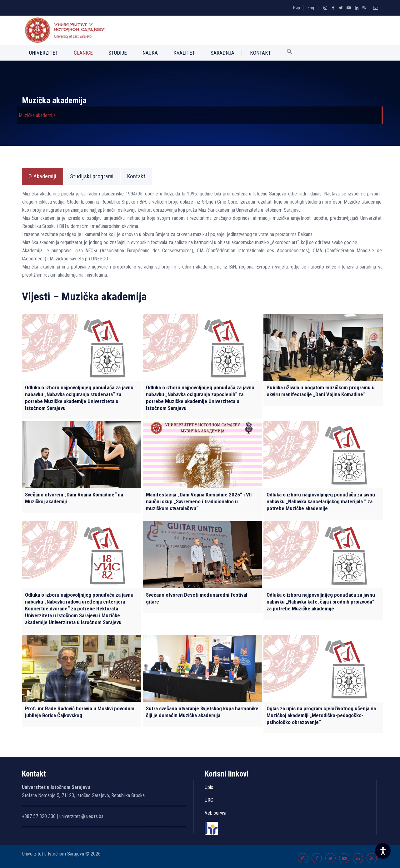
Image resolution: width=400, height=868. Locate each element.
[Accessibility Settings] (383, 851)
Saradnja (222, 53)
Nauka (150, 53)
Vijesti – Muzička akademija (84, 297)
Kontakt (260, 53)
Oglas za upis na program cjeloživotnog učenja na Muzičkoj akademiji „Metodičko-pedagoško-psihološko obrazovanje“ (321, 715)
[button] (290, 53)
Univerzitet (44, 53)
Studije (118, 53)
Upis (209, 787)
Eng (311, 8)
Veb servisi (215, 813)
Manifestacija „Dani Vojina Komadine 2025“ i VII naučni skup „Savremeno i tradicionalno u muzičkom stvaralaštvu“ (199, 501)
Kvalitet (184, 53)
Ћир (296, 8)
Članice (83, 53)
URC (209, 800)
